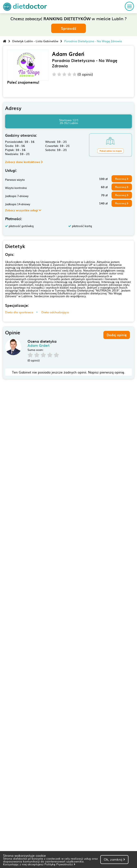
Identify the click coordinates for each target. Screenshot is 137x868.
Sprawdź (69, 28)
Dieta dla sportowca (19, 312)
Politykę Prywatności (60, 864)
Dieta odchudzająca (55, 312)
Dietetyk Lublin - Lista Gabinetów (35, 41)
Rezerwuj (122, 179)
